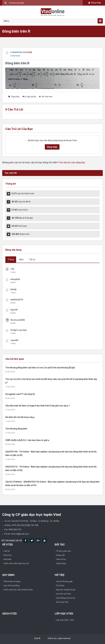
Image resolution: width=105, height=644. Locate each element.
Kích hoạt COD (62, 602)
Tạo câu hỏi (11, 173)
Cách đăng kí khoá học (66, 598)
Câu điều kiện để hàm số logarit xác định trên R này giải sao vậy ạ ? (38, 406)
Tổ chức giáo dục (63, 551)
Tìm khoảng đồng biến (16, 429)
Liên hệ (7, 551)
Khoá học (8, 555)
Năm (21, 259)
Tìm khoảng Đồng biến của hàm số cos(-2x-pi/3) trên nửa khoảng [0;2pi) (40, 368)
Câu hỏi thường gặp (64, 581)
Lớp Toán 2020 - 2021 (65, 620)
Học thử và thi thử (63, 594)
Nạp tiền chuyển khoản (66, 590)
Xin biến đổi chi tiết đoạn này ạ (20, 417)
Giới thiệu (7, 559)
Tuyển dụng (61, 563)
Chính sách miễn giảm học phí (16, 563)
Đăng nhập (94, 3)
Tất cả (32, 259)
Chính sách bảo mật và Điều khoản (18, 590)
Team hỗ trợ (61, 559)
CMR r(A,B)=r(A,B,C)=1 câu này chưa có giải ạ (27, 440)
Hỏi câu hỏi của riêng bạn (72, 162)
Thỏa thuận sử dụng (12, 581)
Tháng (11, 259)
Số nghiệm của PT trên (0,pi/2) (20, 394)
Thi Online (60, 586)
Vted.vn (44, 638)
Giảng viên (60, 555)
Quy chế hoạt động (12, 586)
